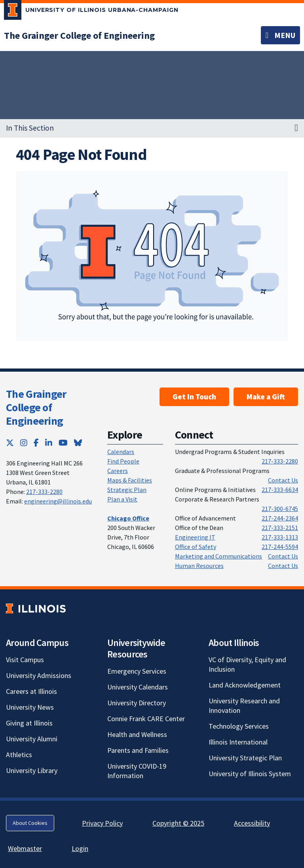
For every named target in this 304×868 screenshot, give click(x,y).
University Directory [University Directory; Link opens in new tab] (137, 703)
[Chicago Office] (128, 518)
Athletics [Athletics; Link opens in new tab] (19, 755)
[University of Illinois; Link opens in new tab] (36, 609)
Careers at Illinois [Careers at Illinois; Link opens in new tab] (31, 691)
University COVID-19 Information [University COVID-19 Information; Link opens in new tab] (137, 771)
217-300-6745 (280, 509)
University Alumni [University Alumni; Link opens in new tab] (32, 739)
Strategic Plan (127, 490)
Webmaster (25, 848)
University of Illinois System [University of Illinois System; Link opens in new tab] (250, 774)
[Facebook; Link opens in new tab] (36, 443)
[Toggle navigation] (280, 35)
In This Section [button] (30, 128)
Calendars (121, 452)
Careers (118, 471)
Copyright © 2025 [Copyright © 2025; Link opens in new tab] (178, 823)
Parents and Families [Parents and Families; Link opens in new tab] (138, 750)
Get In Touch (194, 397)
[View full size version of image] (152, 256)
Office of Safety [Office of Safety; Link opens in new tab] (196, 547)
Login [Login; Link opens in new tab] (80, 848)
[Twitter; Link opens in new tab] (10, 443)
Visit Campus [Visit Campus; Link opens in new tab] (25, 660)
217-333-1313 (280, 537)
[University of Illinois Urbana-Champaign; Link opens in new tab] (91, 11)
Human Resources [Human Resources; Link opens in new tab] (199, 566)
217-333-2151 (280, 528)
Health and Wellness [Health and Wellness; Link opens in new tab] (137, 734)
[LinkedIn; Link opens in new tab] (49, 443)
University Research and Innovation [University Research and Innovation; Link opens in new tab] (244, 706)
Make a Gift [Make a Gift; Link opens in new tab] (266, 397)
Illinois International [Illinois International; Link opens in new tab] (238, 742)
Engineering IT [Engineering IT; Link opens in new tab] (195, 537)
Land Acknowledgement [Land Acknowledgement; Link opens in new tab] (245, 685)
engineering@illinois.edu (58, 501)
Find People (123, 461)
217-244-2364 (280, 518)
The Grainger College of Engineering (36, 407)
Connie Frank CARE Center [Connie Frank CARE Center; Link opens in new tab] (146, 719)
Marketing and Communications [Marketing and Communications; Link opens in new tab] (218, 556)
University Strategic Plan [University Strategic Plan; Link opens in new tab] (245, 758)
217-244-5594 (280, 547)
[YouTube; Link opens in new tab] (63, 443)
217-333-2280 (44, 492)
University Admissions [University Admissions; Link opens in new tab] (39, 675)
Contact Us (283, 480)
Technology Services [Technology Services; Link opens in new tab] (239, 726)
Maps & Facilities (130, 480)
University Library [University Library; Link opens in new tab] (32, 770)
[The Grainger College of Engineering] (79, 35)
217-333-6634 (280, 490)
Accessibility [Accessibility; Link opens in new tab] (252, 823)
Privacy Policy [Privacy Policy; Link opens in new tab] (102, 823)
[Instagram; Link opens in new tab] (24, 443)
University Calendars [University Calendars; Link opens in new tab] (138, 687)
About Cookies (30, 823)
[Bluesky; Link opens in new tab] (78, 443)
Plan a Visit (122, 499)
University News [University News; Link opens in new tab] (30, 707)
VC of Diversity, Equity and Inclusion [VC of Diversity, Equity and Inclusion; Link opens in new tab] (247, 664)
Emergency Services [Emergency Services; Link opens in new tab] (137, 671)
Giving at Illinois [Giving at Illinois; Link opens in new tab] (29, 723)
